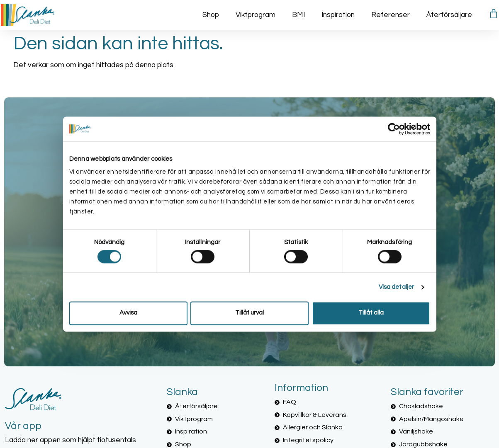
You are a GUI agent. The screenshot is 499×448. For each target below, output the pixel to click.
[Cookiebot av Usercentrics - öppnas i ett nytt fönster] (394, 129)
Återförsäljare (449, 15)
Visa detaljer (396, 287)
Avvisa (128, 313)
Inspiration (338, 15)
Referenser (391, 15)
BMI (298, 15)
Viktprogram (256, 15)
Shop (211, 15)
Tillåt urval (249, 313)
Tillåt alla (371, 313)
